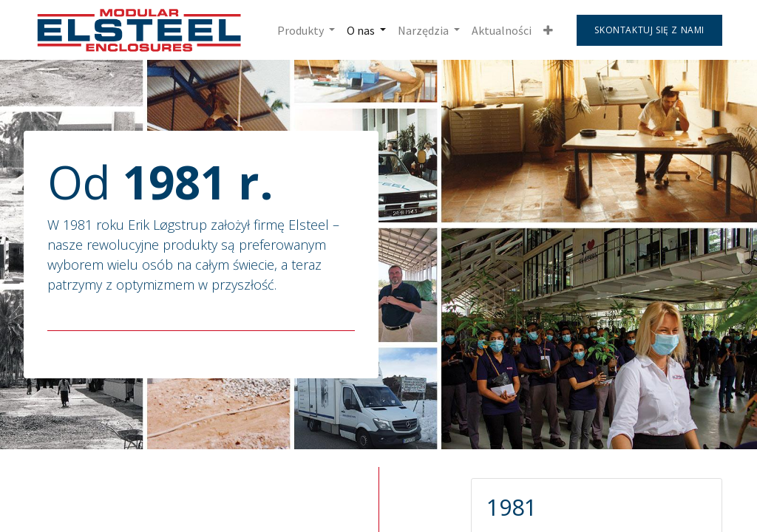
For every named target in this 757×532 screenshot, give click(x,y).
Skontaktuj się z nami (649, 30)
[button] (548, 30)
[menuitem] (502, 30)
